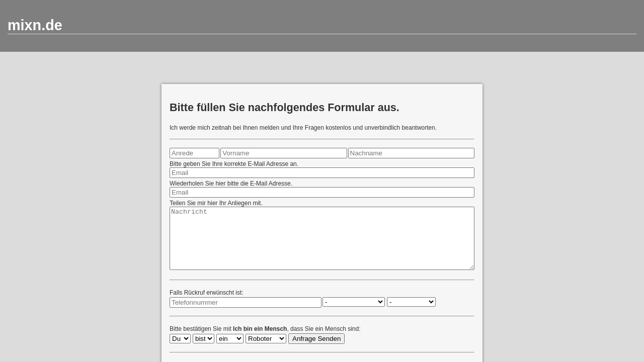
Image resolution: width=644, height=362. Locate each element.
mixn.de (35, 25)
